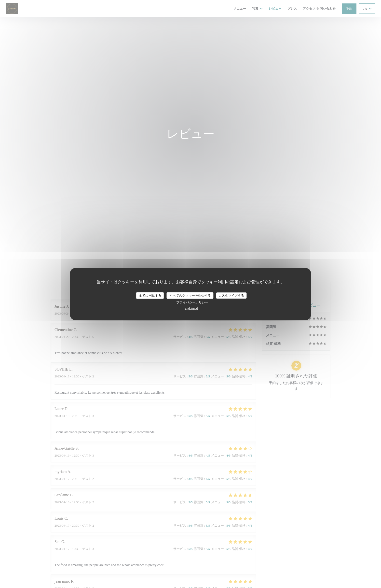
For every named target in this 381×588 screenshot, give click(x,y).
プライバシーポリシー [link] (192, 302)
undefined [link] (191, 308)
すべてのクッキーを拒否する (190, 295)
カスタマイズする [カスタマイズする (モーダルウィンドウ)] (231, 295)
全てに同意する (150, 295)
